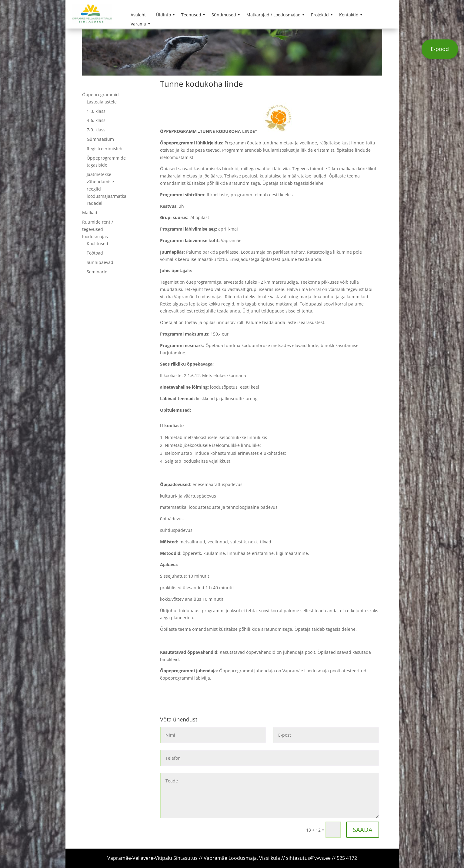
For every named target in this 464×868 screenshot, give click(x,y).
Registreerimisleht (105, 149)
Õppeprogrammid (100, 95)
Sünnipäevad (100, 262)
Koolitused (97, 243)
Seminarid (97, 272)
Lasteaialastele (102, 102)
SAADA (363, 830)
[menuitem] (138, 15)
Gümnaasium (100, 139)
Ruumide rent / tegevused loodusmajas (98, 229)
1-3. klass (96, 111)
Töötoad (95, 253)
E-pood (440, 49)
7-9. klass (96, 130)
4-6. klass (96, 120)
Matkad (90, 213)
